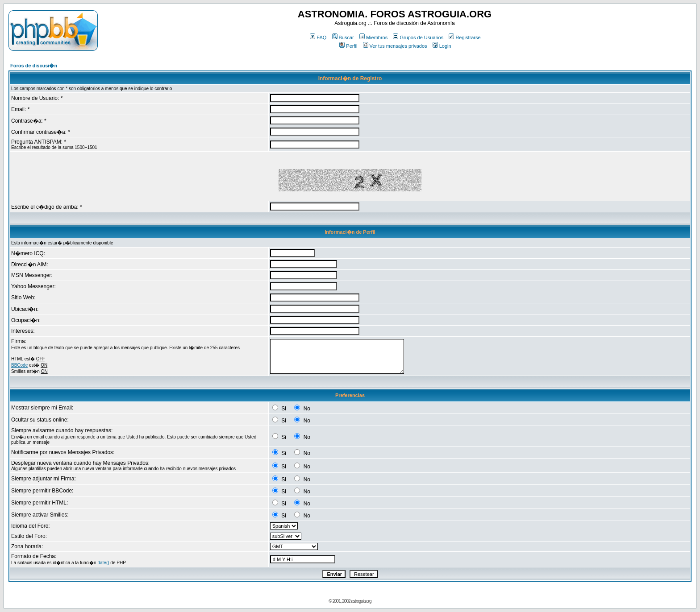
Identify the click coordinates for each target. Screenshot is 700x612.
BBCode (19, 365)
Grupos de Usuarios (418, 37)
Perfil (348, 46)
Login (442, 46)
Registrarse (465, 37)
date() (103, 563)
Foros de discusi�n (34, 66)
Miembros (373, 37)
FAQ (318, 37)
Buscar (343, 37)
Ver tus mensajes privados (395, 46)
